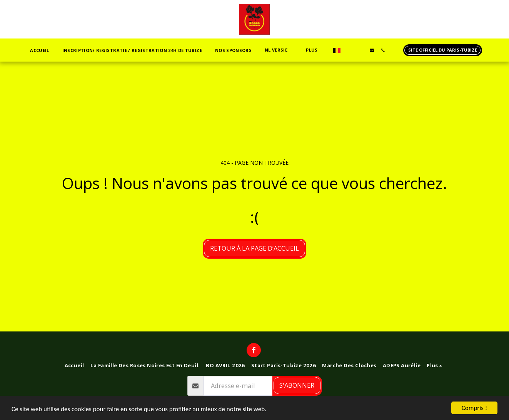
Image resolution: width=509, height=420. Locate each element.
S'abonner (297, 385)
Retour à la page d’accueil (255, 248)
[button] (279, 50)
